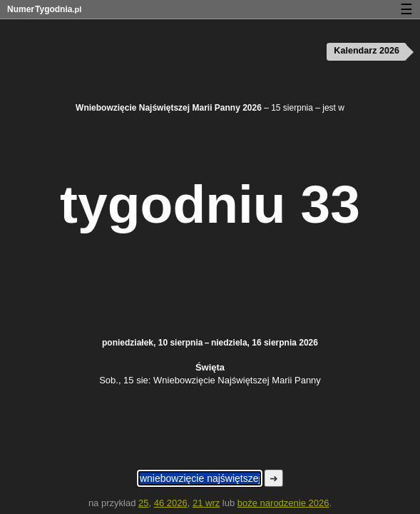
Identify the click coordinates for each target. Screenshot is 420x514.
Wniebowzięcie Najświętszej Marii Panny (237, 380)
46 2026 (171, 503)
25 (143, 503)
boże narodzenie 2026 (283, 503)
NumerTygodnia (44, 9)
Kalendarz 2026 (367, 51)
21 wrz (206, 503)
